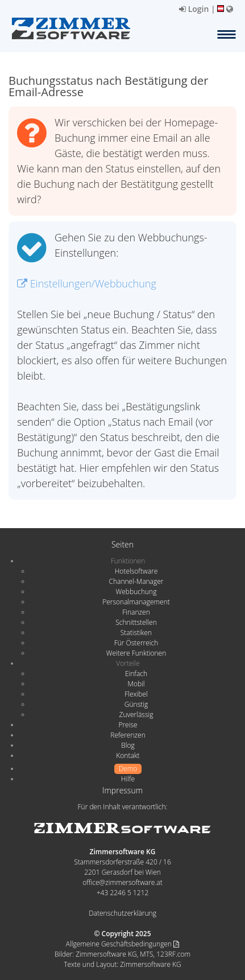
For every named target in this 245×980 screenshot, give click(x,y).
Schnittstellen (136, 622)
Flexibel (136, 694)
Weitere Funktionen (136, 653)
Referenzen (128, 735)
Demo (128, 769)
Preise (128, 725)
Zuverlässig (136, 715)
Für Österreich (136, 643)
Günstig (136, 704)
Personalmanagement (136, 602)
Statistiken (136, 633)
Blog (128, 745)
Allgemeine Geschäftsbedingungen (122, 944)
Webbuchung (136, 592)
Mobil (136, 684)
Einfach (136, 674)
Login (194, 9)
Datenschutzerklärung (122, 913)
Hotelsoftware (136, 571)
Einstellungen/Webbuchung (87, 283)
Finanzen (136, 612)
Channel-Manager (136, 581)
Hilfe (128, 779)
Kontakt (128, 755)
